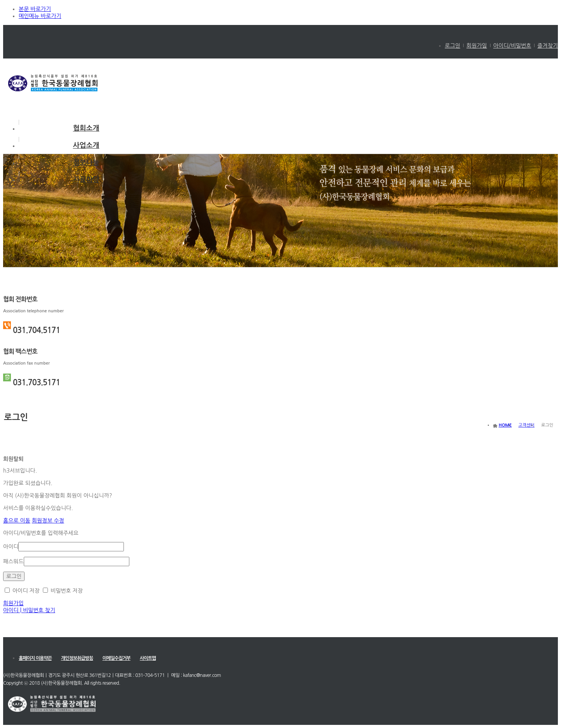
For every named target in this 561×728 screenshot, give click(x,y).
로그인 (453, 46)
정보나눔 (86, 163)
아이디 (11, 547)
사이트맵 (148, 658)
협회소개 (86, 128)
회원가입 (477, 46)
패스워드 (13, 561)
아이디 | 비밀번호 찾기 (29, 610)
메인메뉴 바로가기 (40, 16)
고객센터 (527, 425)
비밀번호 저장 (63, 591)
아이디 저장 (22, 591)
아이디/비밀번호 (512, 46)
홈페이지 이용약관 (35, 658)
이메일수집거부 (116, 658)
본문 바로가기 (35, 9)
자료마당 (86, 180)
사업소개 (86, 145)
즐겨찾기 (548, 46)
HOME (505, 425)
